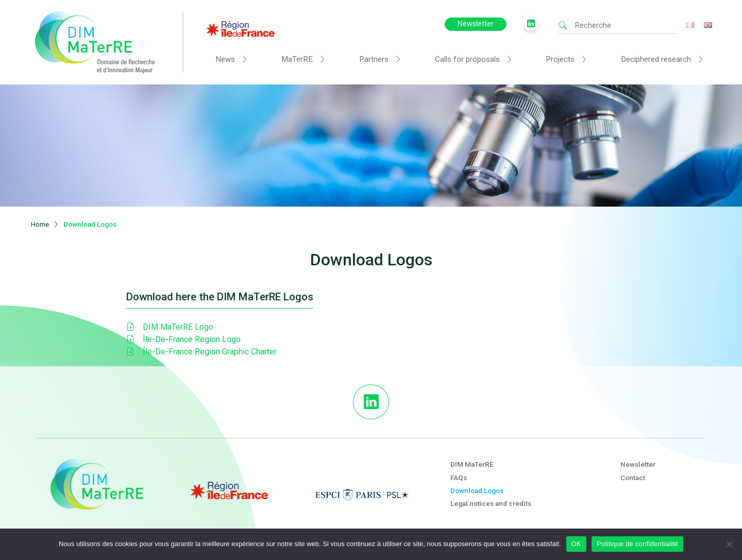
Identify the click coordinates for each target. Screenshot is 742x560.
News (225, 59)
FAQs (459, 474)
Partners (374, 59)
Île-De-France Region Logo (183, 336)
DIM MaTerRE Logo (170, 324)
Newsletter (476, 24)
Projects (560, 59)
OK (576, 544)
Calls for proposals (467, 59)
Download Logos (477, 487)
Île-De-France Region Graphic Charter (201, 349)
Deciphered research (656, 59)
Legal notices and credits (491, 500)
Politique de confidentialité (637, 544)
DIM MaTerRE (472, 461)
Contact (633, 474)
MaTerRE (297, 59)
